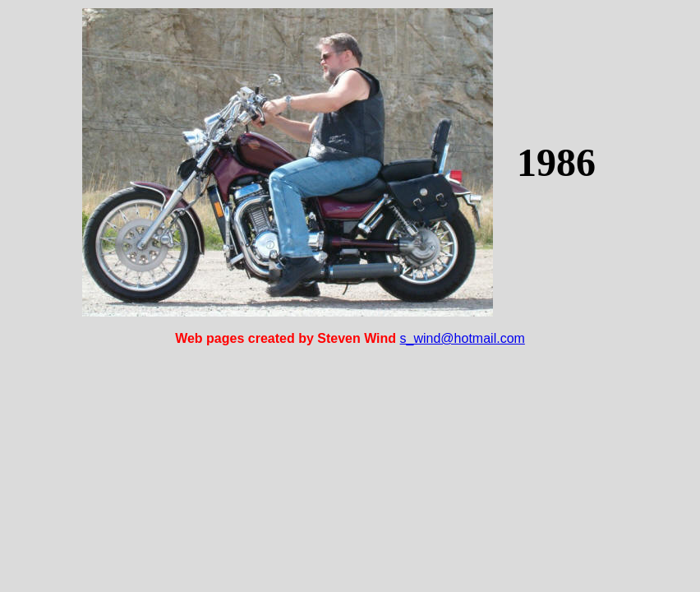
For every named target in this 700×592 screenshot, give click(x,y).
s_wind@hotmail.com (463, 338)
